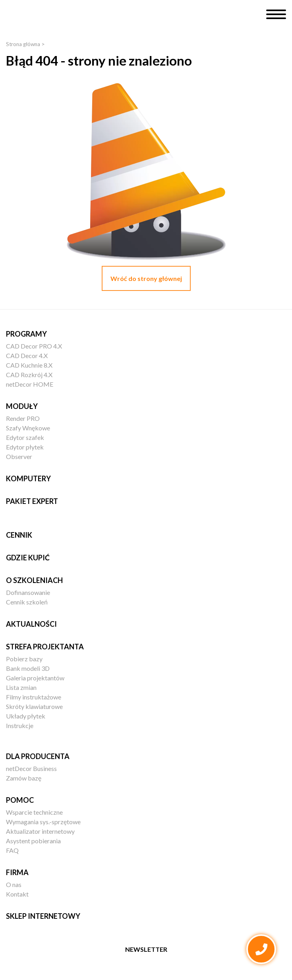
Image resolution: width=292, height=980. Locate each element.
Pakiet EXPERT (32, 501)
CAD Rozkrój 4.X (29, 375)
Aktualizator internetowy (40, 831)
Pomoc (20, 800)
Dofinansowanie (28, 592)
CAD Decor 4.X (27, 355)
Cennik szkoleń (27, 602)
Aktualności (31, 624)
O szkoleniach (34, 580)
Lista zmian (21, 687)
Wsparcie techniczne (34, 812)
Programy (26, 334)
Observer (19, 456)
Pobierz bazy (24, 659)
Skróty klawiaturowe (34, 706)
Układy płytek (26, 716)
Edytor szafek (25, 437)
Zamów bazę (24, 778)
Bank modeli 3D (28, 668)
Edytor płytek (25, 447)
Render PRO (23, 418)
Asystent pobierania (33, 841)
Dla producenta (38, 756)
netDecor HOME (30, 384)
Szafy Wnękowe (28, 428)
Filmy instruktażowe (34, 697)
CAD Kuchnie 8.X (29, 365)
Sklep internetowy (43, 916)
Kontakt (17, 894)
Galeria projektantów (35, 678)
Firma (17, 872)
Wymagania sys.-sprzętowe (43, 822)
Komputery (28, 478)
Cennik (19, 535)
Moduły (22, 406)
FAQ (12, 850)
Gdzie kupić (28, 558)
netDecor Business (31, 768)
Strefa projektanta (45, 647)
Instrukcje (20, 725)
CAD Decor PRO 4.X (34, 346)
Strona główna (23, 44)
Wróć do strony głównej (146, 278)
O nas (14, 884)
